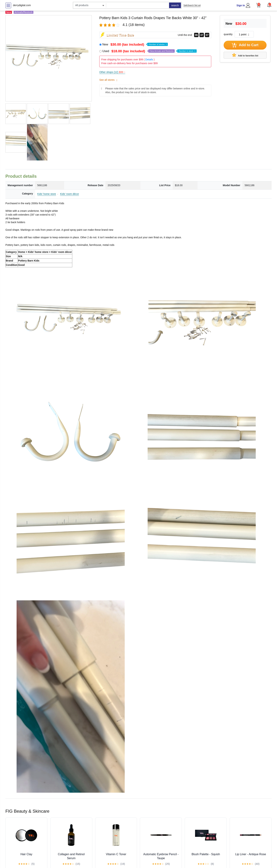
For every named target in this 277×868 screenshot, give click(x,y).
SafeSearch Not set (192, 5)
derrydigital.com (22, 5)
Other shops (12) (112, 72)
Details (149, 59)
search (175, 5)
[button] (269, 5)
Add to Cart (245, 45)
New (135, 44)
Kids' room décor (69, 194)
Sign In (241, 5)
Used (149, 51)
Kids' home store (47, 194)
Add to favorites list (245, 55)
